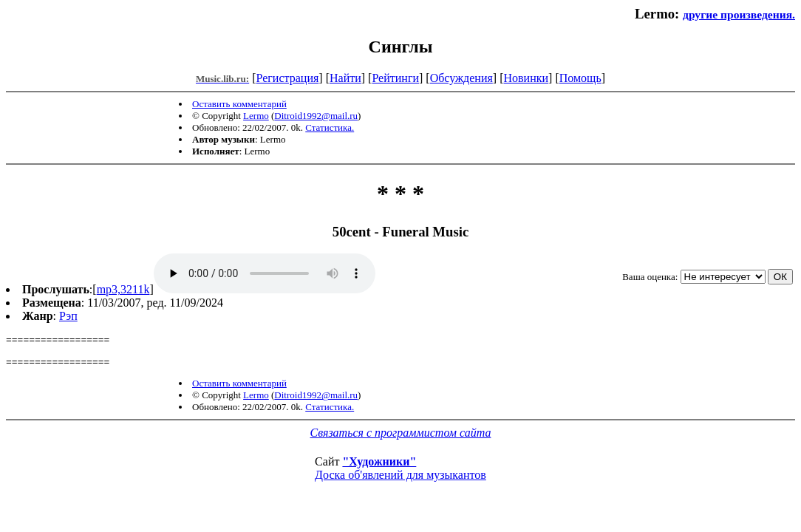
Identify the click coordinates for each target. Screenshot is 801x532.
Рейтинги (395, 78)
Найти (345, 78)
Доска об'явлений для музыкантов (400, 481)
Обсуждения (461, 78)
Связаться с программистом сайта (401, 439)
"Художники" (379, 468)
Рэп (68, 316)
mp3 (265, 273)
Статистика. (330, 127)
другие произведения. (739, 14)
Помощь (580, 78)
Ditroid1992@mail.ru (316, 116)
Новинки (526, 78)
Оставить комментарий (239, 104)
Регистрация (288, 78)
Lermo (256, 116)
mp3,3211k (123, 289)
